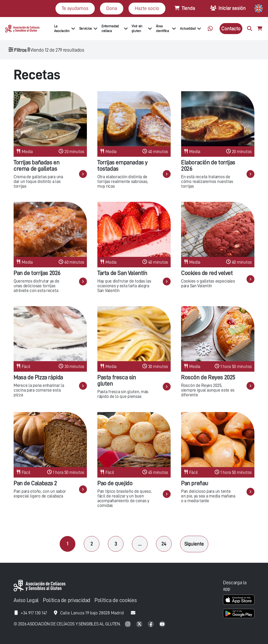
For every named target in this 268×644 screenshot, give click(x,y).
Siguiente (194, 544)
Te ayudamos (75, 8)
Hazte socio (147, 8)
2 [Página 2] (92, 544)
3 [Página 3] (116, 544)
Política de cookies (116, 600)
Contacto (231, 28)
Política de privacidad (67, 600)
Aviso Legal (26, 600)
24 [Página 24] (164, 544)
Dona (112, 8)
